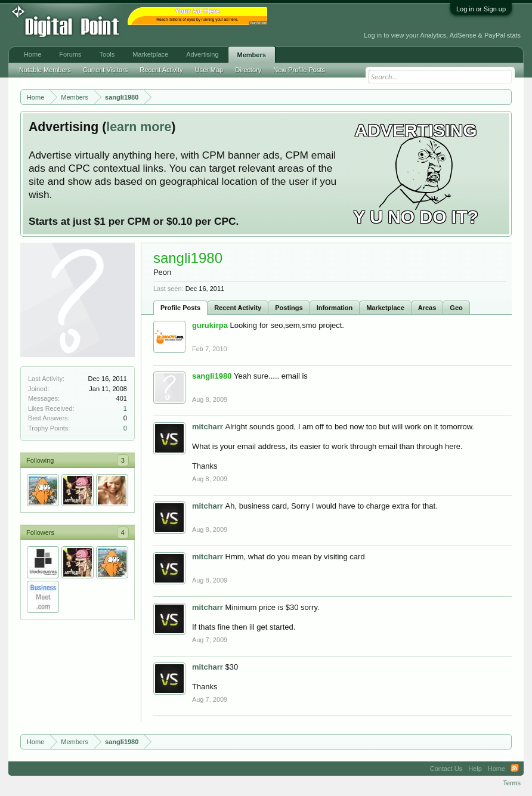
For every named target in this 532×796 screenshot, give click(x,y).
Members (252, 55)
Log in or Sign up (481, 9)
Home (33, 54)
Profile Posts (180, 308)
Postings (289, 308)
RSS (515, 769)
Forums (70, 54)
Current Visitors (106, 70)
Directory (248, 70)
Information (335, 308)
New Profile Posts (299, 70)
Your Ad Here (258, 23)
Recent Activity (238, 308)
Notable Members (45, 70)
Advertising (202, 54)
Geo (456, 308)
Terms (512, 783)
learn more (139, 127)
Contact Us (446, 769)
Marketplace (385, 308)
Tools (107, 54)
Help (475, 769)
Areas (427, 308)
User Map (209, 70)
